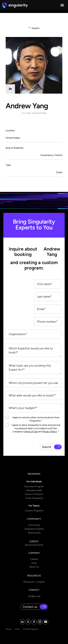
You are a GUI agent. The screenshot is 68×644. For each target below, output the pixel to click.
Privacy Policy (50, 432)
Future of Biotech (34, 494)
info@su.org (34, 596)
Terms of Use (31, 432)
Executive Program (34, 486)
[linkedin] (10, 89)
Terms (17, 629)
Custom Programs (34, 511)
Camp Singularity (34, 498)
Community (34, 525)
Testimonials (34, 533)
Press (34, 563)
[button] (62, 5)
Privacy (8, 629)
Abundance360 (34, 490)
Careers (34, 559)
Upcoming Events (34, 545)
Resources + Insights (34, 582)
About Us (34, 567)
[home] (15, 5)
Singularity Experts (34, 529)
